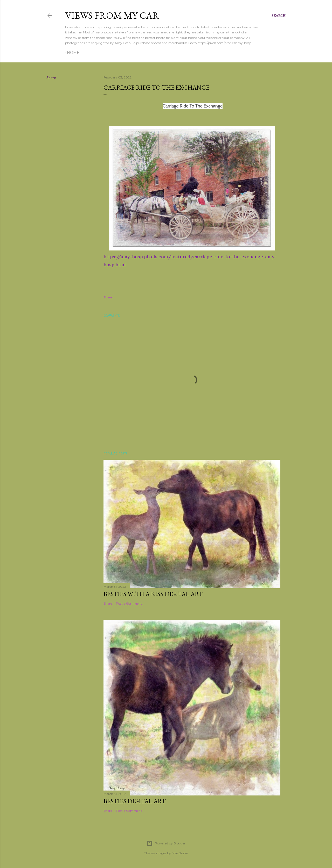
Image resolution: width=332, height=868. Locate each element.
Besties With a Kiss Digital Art (153, 594)
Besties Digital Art (135, 801)
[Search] (279, 16)
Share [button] (51, 78)
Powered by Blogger (166, 843)
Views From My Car (112, 15)
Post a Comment (129, 603)
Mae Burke (180, 853)
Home (73, 53)
